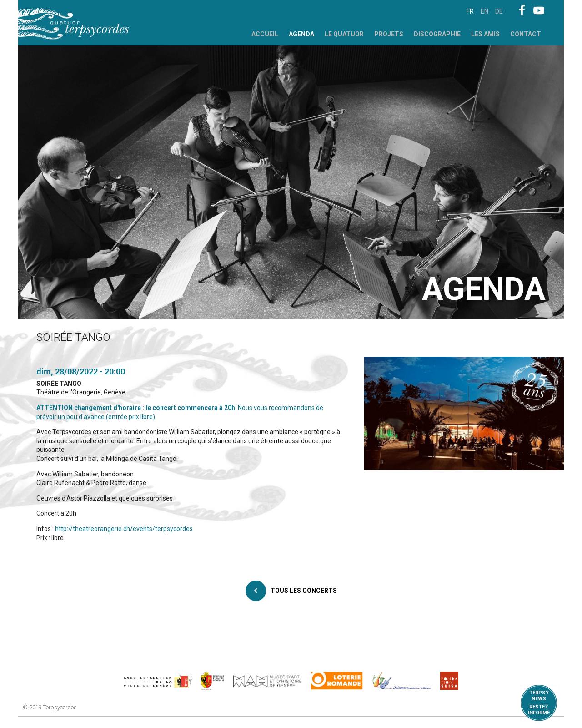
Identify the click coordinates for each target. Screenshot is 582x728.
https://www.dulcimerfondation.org (402, 681)
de (499, 11)
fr (470, 11)
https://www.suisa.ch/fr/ (449, 681)
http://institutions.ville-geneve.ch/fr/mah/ (267, 681)
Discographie (437, 34)
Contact (526, 34)
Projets (389, 34)
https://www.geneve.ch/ (158, 681)
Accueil (265, 34)
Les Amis (485, 34)
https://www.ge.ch (213, 681)
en (484, 11)
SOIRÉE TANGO (59, 384)
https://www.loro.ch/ (337, 681)
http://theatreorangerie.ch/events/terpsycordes (124, 529)
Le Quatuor (344, 34)
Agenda (301, 34)
